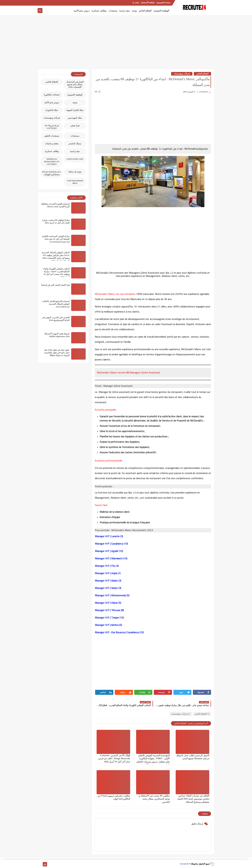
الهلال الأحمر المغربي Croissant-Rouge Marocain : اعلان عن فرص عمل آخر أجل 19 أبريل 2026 (114, 758)
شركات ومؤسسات (182, 74)
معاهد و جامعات (52, 144)
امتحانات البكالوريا (52, 95)
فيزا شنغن (75, 126)
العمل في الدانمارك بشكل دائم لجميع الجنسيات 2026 (75, 84)
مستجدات (113, 11)
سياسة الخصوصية (163, 3)
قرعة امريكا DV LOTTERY (52, 127)
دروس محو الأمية (82, 11)
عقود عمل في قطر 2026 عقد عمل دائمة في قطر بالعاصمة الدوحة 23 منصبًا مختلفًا (57, 353)
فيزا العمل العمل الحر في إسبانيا (55, 285)
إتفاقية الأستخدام (148, 3)
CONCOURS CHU (75, 159)
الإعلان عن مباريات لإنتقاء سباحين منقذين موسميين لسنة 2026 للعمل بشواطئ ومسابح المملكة (193, 799)
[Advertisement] (126, 44)
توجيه (134, 11)
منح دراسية (125, 11)
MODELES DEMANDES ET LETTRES (52, 162)
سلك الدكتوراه (52, 110)
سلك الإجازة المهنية (75, 110)
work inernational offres (75, 182)
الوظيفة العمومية (161, 11)
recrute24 (184, 864)
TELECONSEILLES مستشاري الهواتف (51, 173)
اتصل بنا (136, 3)
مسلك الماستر (75, 144)
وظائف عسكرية (99, 11)
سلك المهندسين (75, 118)
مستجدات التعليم (52, 136)
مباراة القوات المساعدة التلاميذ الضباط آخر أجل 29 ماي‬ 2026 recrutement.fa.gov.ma (56, 239)
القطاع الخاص (145, 11)
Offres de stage (75, 172)
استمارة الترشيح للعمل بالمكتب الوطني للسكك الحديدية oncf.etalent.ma (56, 304)
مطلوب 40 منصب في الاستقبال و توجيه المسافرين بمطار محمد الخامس (154, 799)
